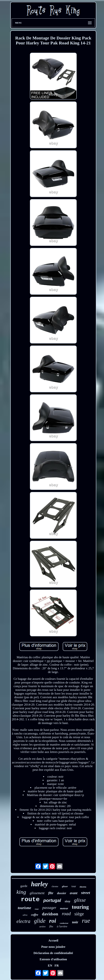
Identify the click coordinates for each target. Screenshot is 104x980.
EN (50, 966)
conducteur (64, 923)
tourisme (25, 908)
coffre (35, 915)
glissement (37, 893)
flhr (51, 893)
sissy (67, 901)
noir (75, 922)
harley (39, 884)
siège (79, 914)
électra (83, 887)
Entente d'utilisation (53, 959)
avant (74, 893)
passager (49, 908)
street (86, 893)
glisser (65, 886)
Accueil (53, 940)
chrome (55, 886)
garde (24, 886)
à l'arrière (62, 926)
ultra (25, 915)
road (66, 914)
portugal (52, 900)
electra (24, 921)
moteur (64, 908)
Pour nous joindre (53, 947)
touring (80, 907)
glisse (80, 900)
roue (37, 909)
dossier (61, 893)
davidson (50, 914)
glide (40, 921)
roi (53, 921)
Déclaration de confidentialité (53, 953)
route (30, 900)
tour (74, 886)
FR (57, 966)
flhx (51, 926)
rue (86, 921)
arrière (42, 926)
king (21, 892)
